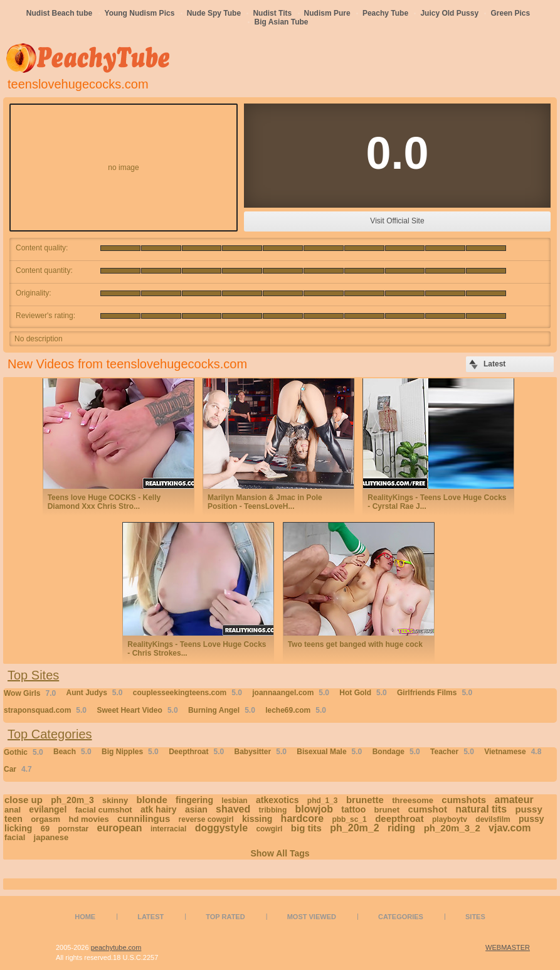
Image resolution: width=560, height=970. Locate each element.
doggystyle (221, 828)
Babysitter (261, 752)
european (120, 828)
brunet (387, 810)
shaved (233, 809)
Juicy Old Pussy (449, 13)
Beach (72, 752)
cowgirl (269, 829)
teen (13, 819)
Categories (401, 917)
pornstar (74, 829)
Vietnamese (513, 752)
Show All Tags (280, 853)
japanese (51, 837)
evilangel (48, 809)
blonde (152, 800)
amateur (514, 800)
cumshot (427, 809)
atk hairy (159, 809)
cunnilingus (144, 818)
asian (196, 809)
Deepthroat (196, 752)
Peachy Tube (385, 13)
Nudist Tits (272, 13)
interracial (168, 829)
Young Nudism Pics (140, 13)
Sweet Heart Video (137, 710)
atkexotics (277, 800)
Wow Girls (30, 693)
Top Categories (50, 734)
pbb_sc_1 (349, 819)
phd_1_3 (323, 801)
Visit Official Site (397, 221)
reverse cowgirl (206, 819)
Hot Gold (363, 693)
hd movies (88, 819)
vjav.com (510, 828)
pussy (528, 809)
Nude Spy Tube (214, 13)
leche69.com (296, 710)
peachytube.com (116, 947)
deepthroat (399, 818)
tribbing (273, 810)
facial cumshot (104, 810)
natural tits (481, 809)
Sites (475, 917)
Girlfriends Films (435, 693)
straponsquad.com (45, 710)
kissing (257, 819)
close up (24, 800)
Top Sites (33, 675)
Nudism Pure (327, 13)
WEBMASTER (508, 947)
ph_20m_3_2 (452, 828)
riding (401, 828)
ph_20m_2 (354, 828)
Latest (151, 917)
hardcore (302, 818)
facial (15, 837)
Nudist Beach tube (59, 13)
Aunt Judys (94, 693)
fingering (194, 800)
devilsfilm (493, 819)
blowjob (314, 809)
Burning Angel (222, 710)
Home (85, 917)
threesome (413, 800)
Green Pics (510, 13)
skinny (115, 800)
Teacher (452, 752)
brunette (365, 800)
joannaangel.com (291, 693)
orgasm (45, 819)
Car (18, 769)
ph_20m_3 (72, 800)
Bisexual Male (329, 752)
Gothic (24, 752)
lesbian (234, 801)
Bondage (396, 752)
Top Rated (225, 917)
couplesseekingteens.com (188, 693)
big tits (306, 828)
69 (45, 829)
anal (13, 810)
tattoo (353, 809)
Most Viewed (312, 917)
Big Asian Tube (281, 22)
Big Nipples (130, 752)
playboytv (450, 819)
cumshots (464, 800)
